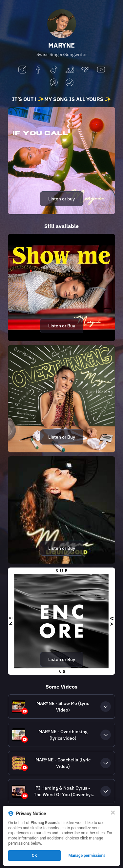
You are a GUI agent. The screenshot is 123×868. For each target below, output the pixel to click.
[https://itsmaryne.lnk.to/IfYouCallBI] (61, 161)
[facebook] (38, 70)
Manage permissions (87, 856)
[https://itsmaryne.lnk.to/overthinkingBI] (61, 399)
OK (34, 856)
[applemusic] (54, 83)
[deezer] (70, 70)
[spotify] (70, 83)
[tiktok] (54, 70)
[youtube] (101, 70)
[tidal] (85, 70)
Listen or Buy (62, 326)
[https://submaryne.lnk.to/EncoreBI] (61, 621)
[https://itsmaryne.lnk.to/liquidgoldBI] (61, 510)
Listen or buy (61, 199)
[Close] (113, 813)
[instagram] (22, 70)
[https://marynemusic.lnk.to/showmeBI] (61, 288)
